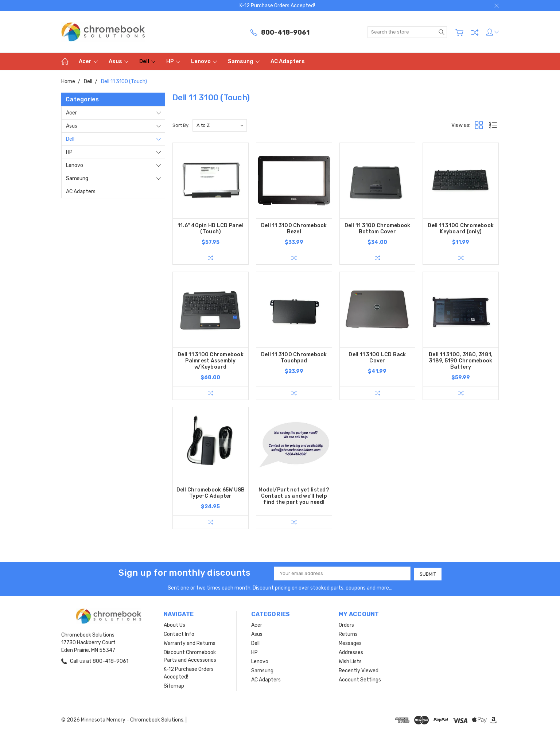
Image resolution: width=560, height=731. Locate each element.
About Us (174, 625)
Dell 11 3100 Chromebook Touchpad (294, 358)
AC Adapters (288, 61)
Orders (346, 625)
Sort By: (181, 125)
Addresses (351, 652)
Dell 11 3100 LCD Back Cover (377, 358)
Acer (88, 61)
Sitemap (174, 686)
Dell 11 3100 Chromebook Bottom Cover (378, 229)
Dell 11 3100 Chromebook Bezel (294, 229)
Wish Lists (350, 662)
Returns (348, 634)
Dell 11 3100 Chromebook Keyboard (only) (461, 229)
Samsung (244, 61)
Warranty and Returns (190, 643)
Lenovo (204, 61)
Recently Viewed (359, 671)
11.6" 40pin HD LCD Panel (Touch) (211, 229)
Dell (147, 61)
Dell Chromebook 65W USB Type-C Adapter (211, 493)
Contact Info (179, 634)
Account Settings (360, 680)
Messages (350, 643)
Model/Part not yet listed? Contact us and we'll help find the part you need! (294, 496)
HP (173, 61)
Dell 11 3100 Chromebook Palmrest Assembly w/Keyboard (211, 361)
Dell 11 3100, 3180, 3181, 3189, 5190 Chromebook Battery (461, 361)
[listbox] (220, 125)
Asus (118, 61)
